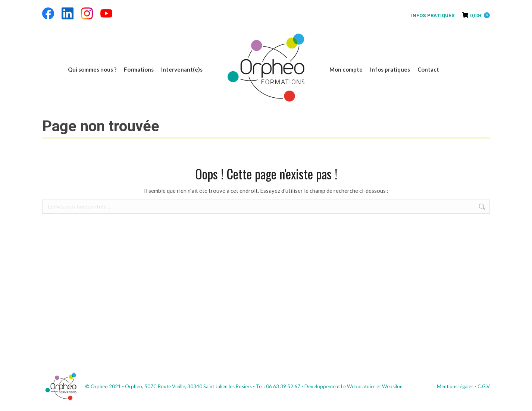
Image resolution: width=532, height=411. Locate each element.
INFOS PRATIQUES (433, 15)
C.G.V (484, 386)
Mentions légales (455, 386)
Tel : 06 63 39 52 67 (278, 386)
